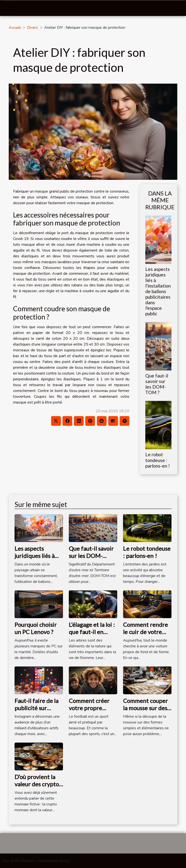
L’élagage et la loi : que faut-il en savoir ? (92, 632)
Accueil (15, 28)
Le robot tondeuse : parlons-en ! (158, 460)
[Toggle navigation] (12, 8)
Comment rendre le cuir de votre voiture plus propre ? (145, 636)
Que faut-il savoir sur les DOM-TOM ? (157, 384)
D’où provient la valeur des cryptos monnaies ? (38, 784)
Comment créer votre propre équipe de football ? (89, 712)
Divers (33, 28)
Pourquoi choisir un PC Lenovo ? (36, 628)
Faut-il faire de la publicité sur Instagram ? (36, 708)
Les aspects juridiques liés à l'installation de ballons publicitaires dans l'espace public (158, 291)
